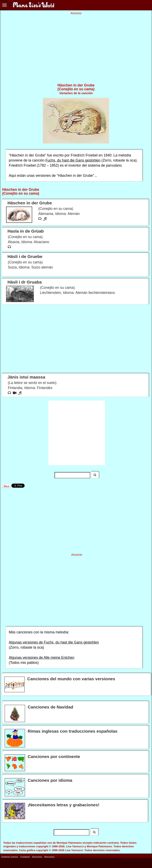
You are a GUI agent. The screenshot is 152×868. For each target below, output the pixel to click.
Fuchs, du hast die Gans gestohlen (73, 160)
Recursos (49, 857)
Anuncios (37, 857)
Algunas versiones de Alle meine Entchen (42, 658)
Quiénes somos (10, 857)
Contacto (25, 857)
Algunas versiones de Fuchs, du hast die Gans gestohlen (54, 642)
